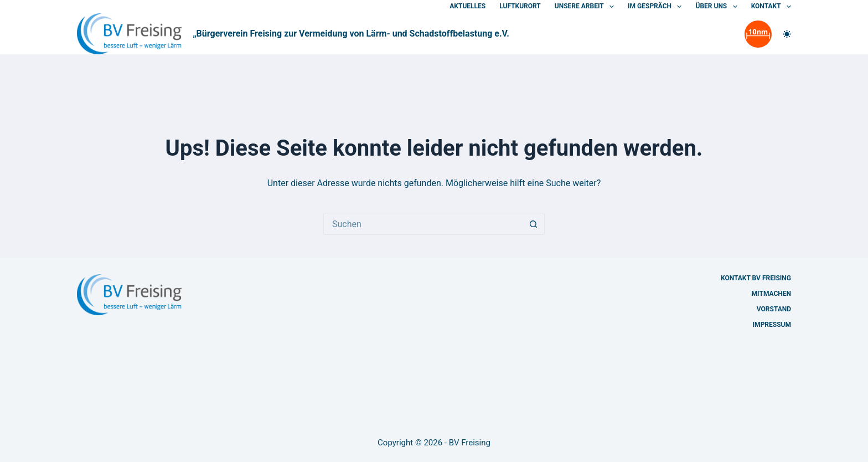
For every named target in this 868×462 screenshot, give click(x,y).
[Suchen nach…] (423, 224)
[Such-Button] (534, 224)
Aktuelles (467, 6)
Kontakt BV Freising (756, 278)
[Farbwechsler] (787, 34)
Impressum (772, 325)
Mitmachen (771, 294)
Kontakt (771, 7)
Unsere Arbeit (587, 7)
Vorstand (774, 309)
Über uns (718, 7)
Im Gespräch (657, 7)
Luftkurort (520, 6)
